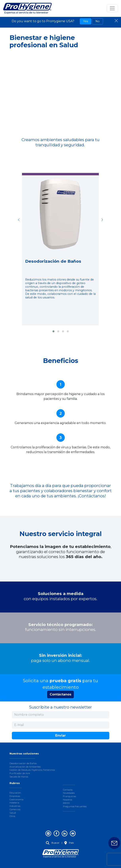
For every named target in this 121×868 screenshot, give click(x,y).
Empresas (15, 796)
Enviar (60, 735)
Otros (12, 816)
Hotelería (14, 803)
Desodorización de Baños (23, 763)
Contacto (68, 790)
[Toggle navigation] (112, 8)
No (98, 21)
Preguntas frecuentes (75, 806)
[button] (53, 331)
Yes (86, 21)
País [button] (69, 843)
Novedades (69, 793)
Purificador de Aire (20, 773)
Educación (15, 793)
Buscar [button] (53, 843)
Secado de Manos (19, 777)
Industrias (15, 806)
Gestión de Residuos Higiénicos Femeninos (32, 770)
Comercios (15, 809)
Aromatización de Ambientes (25, 767)
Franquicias (70, 796)
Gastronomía (16, 800)
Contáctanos (60, 694)
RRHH (66, 803)
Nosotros (68, 800)
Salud (13, 813)
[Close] (116, 21)
